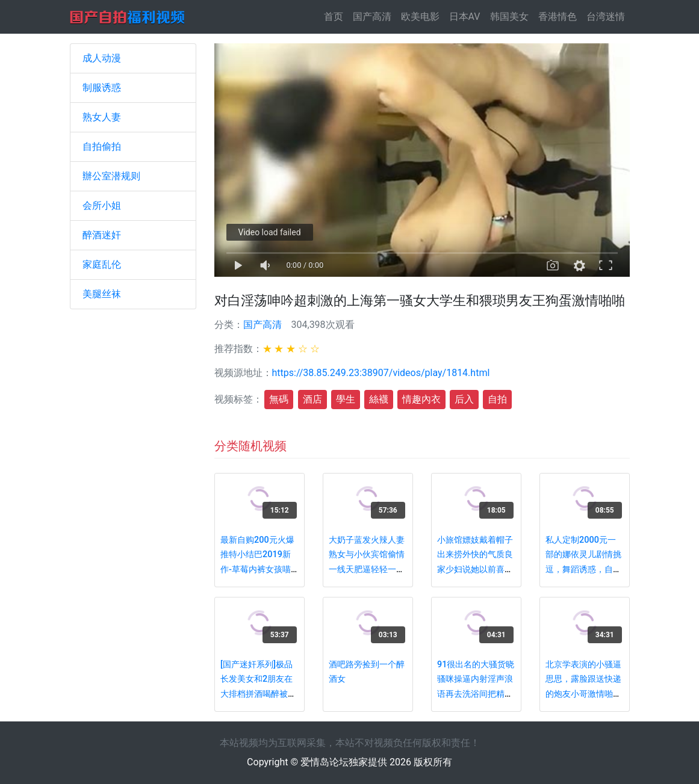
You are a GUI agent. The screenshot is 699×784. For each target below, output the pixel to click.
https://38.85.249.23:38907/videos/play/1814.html (381, 373)
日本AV (465, 17)
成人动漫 (102, 58)
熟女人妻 (102, 117)
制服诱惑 (102, 88)
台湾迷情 (606, 17)
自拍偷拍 (102, 147)
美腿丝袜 (102, 294)
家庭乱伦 (102, 264)
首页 (336, 16)
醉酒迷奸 (102, 235)
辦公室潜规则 (111, 176)
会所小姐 (102, 205)
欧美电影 (420, 17)
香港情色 (558, 17)
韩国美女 (509, 17)
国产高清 (372, 17)
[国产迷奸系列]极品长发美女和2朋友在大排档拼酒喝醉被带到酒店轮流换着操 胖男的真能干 (258, 694)
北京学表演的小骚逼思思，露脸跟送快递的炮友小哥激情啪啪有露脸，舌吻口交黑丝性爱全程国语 (583, 694)
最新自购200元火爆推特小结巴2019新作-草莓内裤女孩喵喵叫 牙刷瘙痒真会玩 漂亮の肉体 (257, 569)
